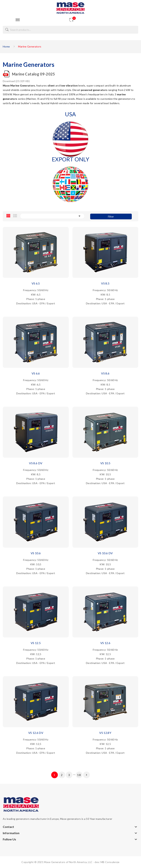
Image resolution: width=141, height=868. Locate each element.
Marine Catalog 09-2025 (34, 74)
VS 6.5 (36, 283)
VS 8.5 (105, 283)
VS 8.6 (105, 373)
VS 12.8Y (105, 733)
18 (79, 775)
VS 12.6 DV (36, 733)
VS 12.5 (36, 643)
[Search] (70, 30)
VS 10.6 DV (105, 553)
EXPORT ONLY (70, 159)
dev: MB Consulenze (107, 862)
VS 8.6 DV (36, 463)
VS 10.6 (36, 553)
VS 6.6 (36, 373)
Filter (111, 216)
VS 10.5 (105, 463)
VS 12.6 (105, 643)
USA (70, 114)
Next (86, 775)
